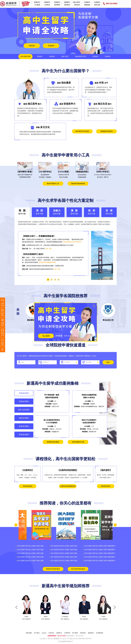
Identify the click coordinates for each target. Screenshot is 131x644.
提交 (108, 362)
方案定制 (32, 46)
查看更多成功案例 (53, 442)
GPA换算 (37, 5)
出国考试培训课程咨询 (68, 486)
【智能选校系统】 (82, 172)
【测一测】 (49, 249)
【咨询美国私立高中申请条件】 (72, 242)
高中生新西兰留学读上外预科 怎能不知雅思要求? (31, 546)
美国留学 (47, 2)
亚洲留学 (87, 2)
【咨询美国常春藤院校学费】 (47, 262)
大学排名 (47, 5)
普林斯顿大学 (33, 320)
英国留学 (57, 2)
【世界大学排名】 (103, 172)
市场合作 (51, 633)
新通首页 (37, 2)
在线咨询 (51, 46)
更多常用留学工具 (53, 184)
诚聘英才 (59, 633)
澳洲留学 (67, 2)
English (44, 633)
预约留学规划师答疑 (78, 184)
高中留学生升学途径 (82, 131)
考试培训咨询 (28, 486)
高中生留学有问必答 (78, 569)
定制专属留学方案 (78, 442)
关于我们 (37, 633)
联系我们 (83, 633)
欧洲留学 (97, 2)
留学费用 (57, 5)
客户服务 (75, 633)
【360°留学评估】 (45, 172)
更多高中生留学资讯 (53, 569)
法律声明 (67, 633)
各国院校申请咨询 (106, 131)
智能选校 (87, 5)
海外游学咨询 (106, 486)
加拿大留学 (76, 2)
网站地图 (29, 633)
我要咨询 (29, 619)
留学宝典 (97, 5)
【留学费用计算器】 (25, 172)
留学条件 (77, 5)
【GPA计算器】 (64, 172)
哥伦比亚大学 (108, 320)
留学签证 (67, 5)
